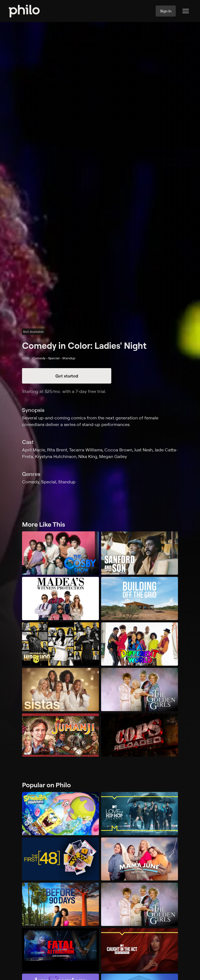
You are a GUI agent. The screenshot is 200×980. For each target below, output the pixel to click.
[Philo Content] (186, 11)
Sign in (166, 11)
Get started (67, 376)
